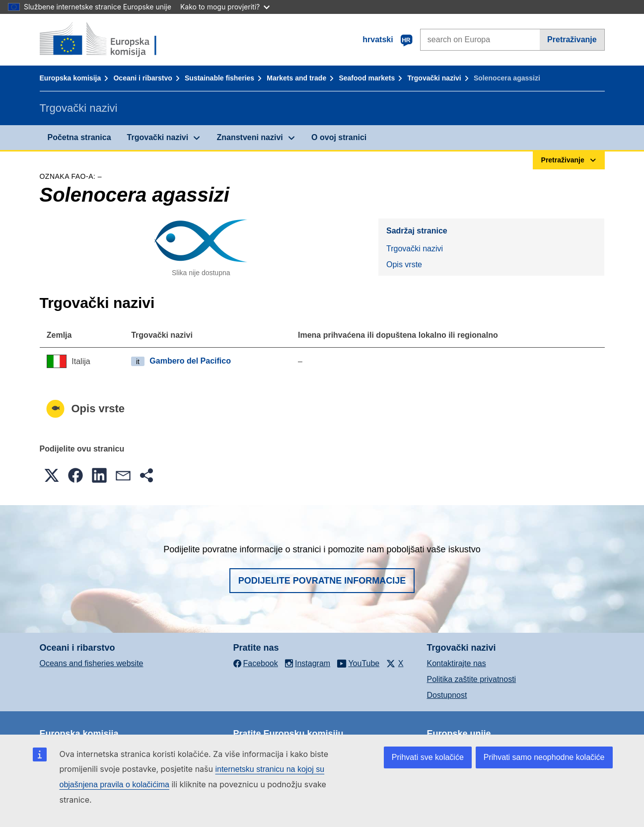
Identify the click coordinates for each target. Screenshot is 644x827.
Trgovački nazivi (434, 78)
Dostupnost (447, 695)
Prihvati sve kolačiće (428, 757)
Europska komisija (71, 78)
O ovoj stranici (339, 137)
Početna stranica (79, 137)
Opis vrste (404, 264)
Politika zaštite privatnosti (472, 679)
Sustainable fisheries (219, 78)
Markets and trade (296, 78)
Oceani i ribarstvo (143, 78)
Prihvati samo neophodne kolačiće (544, 757)
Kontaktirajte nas (457, 663)
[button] (52, 475)
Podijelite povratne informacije (322, 581)
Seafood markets (367, 78)
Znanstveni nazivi (250, 137)
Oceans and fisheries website (92, 663)
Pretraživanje (572, 39)
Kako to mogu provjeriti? (225, 7)
